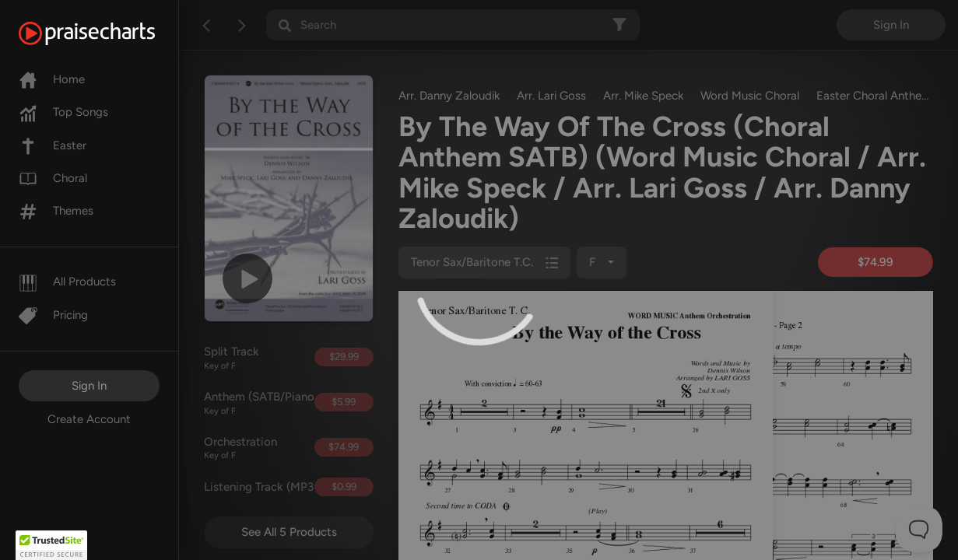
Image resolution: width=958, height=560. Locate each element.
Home (52, 79)
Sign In (89, 386)
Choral (53, 178)
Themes (56, 211)
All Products (67, 282)
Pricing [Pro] (53, 315)
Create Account (89, 419)
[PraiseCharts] (106, 33)
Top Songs (63, 112)
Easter (53, 145)
